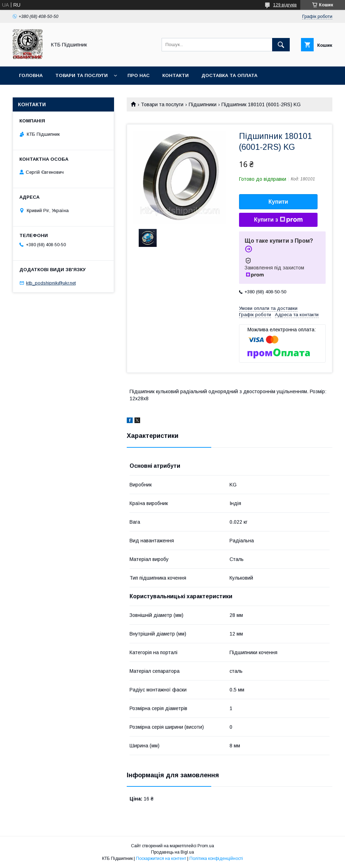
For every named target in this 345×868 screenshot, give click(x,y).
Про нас (139, 75)
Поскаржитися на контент (161, 859)
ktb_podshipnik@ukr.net (51, 283)
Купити (278, 202)
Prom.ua (206, 846)
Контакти (175, 75)
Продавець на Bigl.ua (172, 852)
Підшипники (203, 104)
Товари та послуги (81, 75)
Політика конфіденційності (216, 859)
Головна (31, 75)
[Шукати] (281, 45)
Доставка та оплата (229, 75)
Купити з (278, 220)
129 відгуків (285, 5)
